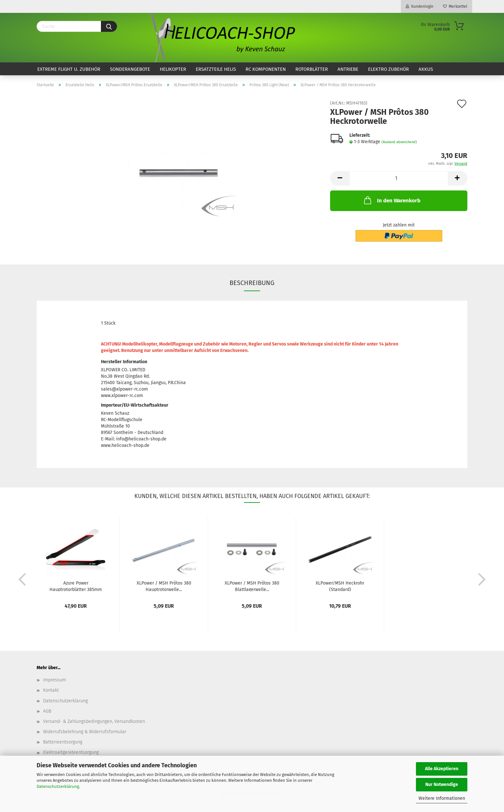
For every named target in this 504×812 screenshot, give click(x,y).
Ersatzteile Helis (216, 69)
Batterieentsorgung (63, 742)
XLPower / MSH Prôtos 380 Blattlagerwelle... (252, 586)
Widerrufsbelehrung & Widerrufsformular (85, 732)
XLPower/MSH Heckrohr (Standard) (340, 586)
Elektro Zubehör (388, 69)
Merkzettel (455, 6)
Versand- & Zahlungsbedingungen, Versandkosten (94, 721)
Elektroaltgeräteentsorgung (71, 752)
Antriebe (348, 69)
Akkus (426, 69)
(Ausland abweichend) (399, 142)
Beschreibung (252, 283)
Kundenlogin (419, 6)
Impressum (54, 680)
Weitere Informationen (442, 798)
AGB (47, 711)
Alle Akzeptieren (442, 769)
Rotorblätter (312, 69)
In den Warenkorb (392, 200)
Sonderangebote (130, 69)
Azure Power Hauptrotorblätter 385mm (76, 586)
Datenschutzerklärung (58, 786)
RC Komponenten (266, 69)
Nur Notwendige (442, 784)
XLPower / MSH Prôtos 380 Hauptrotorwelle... (164, 586)
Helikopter (173, 69)
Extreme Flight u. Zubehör (69, 69)
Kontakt (51, 690)
